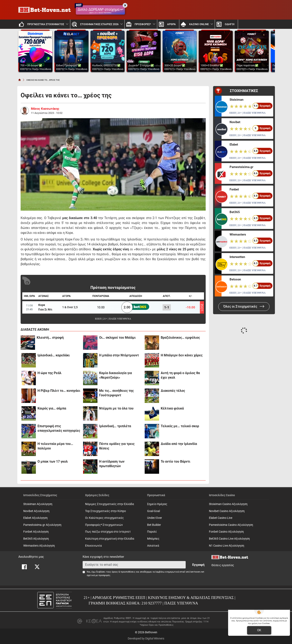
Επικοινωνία (93, 546)
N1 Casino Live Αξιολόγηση (227, 546)
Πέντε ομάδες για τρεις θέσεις (117, 446)
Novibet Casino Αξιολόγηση (227, 511)
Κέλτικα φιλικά (172, 408)
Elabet (234, 145)
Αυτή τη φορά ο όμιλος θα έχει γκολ (180, 375)
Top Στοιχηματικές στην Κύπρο (106, 511)
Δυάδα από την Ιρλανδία (179, 444)
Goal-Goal (154, 511)
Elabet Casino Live (221, 518)
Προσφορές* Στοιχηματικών (104, 525)
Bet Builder (154, 525)
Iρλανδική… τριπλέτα (115, 426)
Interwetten (237, 257)
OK (259, 630)
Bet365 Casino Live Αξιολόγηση (229, 539)
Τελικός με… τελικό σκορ (180, 426)
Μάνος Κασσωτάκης (45, 109)
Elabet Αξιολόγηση (35, 518)
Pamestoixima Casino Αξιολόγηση (231, 525)
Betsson (235, 279)
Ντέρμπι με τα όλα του (116, 408)
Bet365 (235, 212)
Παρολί (152, 532)
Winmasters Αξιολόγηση (39, 546)
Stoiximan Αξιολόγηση (38, 504)
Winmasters (238, 234)
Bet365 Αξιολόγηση (36, 539)
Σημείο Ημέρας (157, 504)
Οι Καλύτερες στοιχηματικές (104, 518)
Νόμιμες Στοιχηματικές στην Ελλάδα (110, 504)
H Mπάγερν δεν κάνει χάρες (182, 355)
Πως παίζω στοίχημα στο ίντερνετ (108, 532)
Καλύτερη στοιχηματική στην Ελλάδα (110, 539)
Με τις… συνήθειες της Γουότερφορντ (116, 393)
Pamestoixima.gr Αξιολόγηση (42, 525)
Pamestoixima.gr (241, 167)
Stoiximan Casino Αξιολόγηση (228, 504)
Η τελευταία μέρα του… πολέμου (55, 446)
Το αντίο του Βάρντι (175, 461)
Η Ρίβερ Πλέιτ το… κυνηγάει (59, 391)
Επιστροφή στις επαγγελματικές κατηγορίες (59, 428)
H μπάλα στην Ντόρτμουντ (119, 355)
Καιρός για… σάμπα (52, 408)
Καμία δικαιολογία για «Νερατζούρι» (116, 375)
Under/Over (155, 518)
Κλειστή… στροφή (50, 338)
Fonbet (234, 189)
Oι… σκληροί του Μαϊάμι (117, 338)
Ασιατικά (153, 546)
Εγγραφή (198, 565)
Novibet (235, 122)
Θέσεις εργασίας (223, 565)
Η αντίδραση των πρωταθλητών (112, 464)
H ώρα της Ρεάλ (49, 373)
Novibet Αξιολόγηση (36, 511)
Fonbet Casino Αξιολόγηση (226, 532)
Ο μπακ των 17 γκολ (53, 461)
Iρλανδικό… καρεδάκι (54, 355)
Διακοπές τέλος (173, 391)
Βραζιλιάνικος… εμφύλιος (180, 338)
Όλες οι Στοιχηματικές (244, 306)
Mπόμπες (153, 539)
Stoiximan (236, 100)
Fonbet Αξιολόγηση (36, 532)
